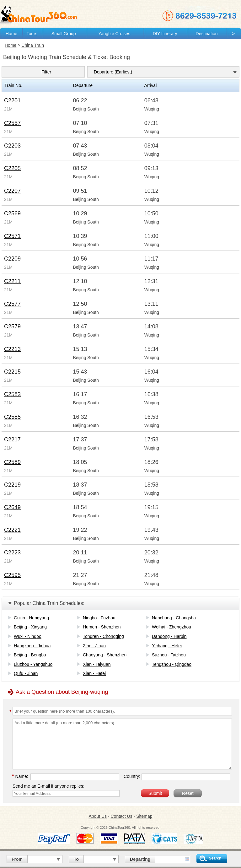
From (17, 859)
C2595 (12, 575)
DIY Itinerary (165, 34)
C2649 (12, 507)
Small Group (64, 34)
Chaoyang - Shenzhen (105, 655)
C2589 (12, 462)
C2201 (12, 100)
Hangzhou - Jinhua (32, 646)
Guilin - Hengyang (31, 618)
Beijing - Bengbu (30, 655)
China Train (33, 45)
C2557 (12, 123)
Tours (32, 34)
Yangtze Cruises (114, 34)
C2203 (12, 146)
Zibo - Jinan (94, 646)
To (76, 859)
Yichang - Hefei (167, 646)
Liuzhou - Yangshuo (33, 664)
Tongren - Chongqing (103, 636)
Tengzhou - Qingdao (172, 664)
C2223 (12, 553)
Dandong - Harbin (169, 636)
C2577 (12, 304)
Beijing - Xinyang (30, 627)
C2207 (12, 191)
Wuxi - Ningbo (28, 636)
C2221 (12, 530)
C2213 (12, 349)
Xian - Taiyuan (97, 664)
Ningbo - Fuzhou (99, 618)
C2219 (12, 485)
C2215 (12, 372)
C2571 (12, 236)
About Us (98, 816)
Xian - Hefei (94, 673)
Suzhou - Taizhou (169, 655)
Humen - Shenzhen (102, 627)
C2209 (12, 259)
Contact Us (121, 816)
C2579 (12, 326)
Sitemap (144, 816)
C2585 (12, 417)
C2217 (12, 439)
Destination (207, 34)
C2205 (12, 168)
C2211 (12, 281)
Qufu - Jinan (26, 673)
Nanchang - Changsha (174, 618)
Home (11, 34)
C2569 (12, 213)
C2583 (12, 394)
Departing (140, 859)
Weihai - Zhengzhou (171, 627)
